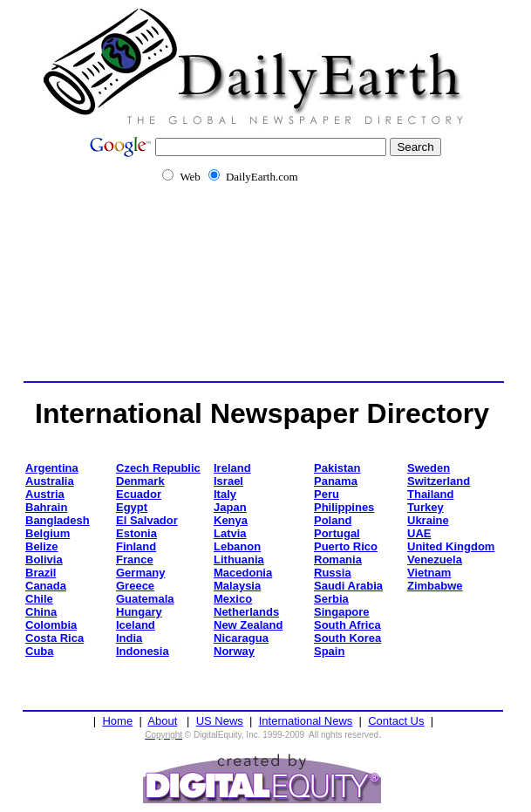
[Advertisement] (268, 290)
